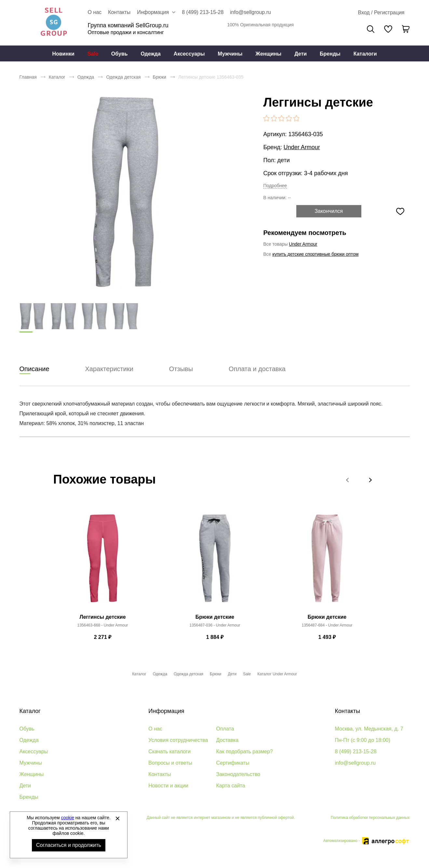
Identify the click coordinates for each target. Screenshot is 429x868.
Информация (166, 711)
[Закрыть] (117, 818)
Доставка (228, 740)
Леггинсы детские (102, 617)
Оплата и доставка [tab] (257, 369)
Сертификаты (233, 763)
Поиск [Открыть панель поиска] (371, 29)
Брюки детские (215, 617)
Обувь (120, 54)
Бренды (330, 54)
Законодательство (238, 774)
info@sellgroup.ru (250, 12)
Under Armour (302, 147)
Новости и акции (168, 786)
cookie (68, 818)
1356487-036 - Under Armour (215, 626)
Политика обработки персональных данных (370, 818)
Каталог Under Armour (277, 674)
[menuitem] (63, 54)
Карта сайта (231, 786)
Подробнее (275, 186)
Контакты (119, 12)
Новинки (63, 54)
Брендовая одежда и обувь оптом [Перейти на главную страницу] (54, 23)
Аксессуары (189, 54)
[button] (348, 480)
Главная (28, 77)
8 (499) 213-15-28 (203, 12)
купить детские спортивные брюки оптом (316, 254)
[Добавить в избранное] (400, 211)
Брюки (160, 77)
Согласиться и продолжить (69, 845)
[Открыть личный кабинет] (381, 13)
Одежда (151, 54)
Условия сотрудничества (178, 740)
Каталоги (365, 54)
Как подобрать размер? (245, 751)
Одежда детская (123, 77)
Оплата (225, 729)
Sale (93, 54)
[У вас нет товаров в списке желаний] (388, 29)
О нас (95, 12)
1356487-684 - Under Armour (327, 626)
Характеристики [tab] (109, 369)
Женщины (268, 54)
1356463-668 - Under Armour (102, 626)
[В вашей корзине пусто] (406, 29)
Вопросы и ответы (170, 763)
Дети (301, 54)
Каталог (57, 77)
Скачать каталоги (169, 751)
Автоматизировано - (366, 841)
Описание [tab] (34, 369)
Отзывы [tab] (181, 369)
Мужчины (230, 54)
